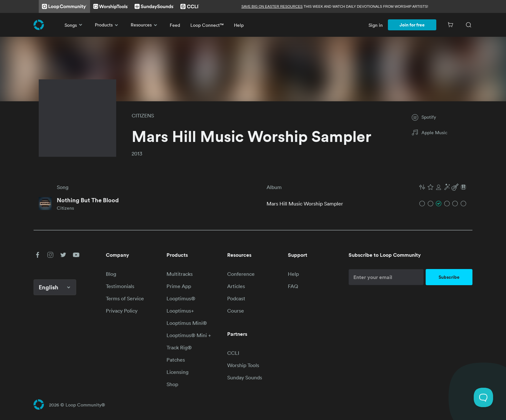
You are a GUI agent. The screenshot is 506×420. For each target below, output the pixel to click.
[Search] (469, 25)
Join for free (412, 25)
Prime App (179, 286)
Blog (111, 274)
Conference (241, 274)
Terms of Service (125, 298)
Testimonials (120, 286)
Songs (75, 25)
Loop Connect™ (207, 25)
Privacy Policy (122, 311)
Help (239, 25)
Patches (176, 360)
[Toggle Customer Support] (483, 397)
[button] (443, 187)
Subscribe (449, 277)
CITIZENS (143, 115)
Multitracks (180, 274)
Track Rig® (179, 347)
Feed (175, 25)
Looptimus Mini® (187, 323)
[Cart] (450, 25)
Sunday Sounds (245, 377)
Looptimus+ (180, 311)
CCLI (233, 353)
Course (236, 311)
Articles (236, 286)
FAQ (293, 286)
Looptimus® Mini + (189, 335)
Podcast (236, 298)
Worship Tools (243, 365)
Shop (172, 384)
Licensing (177, 372)
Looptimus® (181, 298)
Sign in (376, 25)
